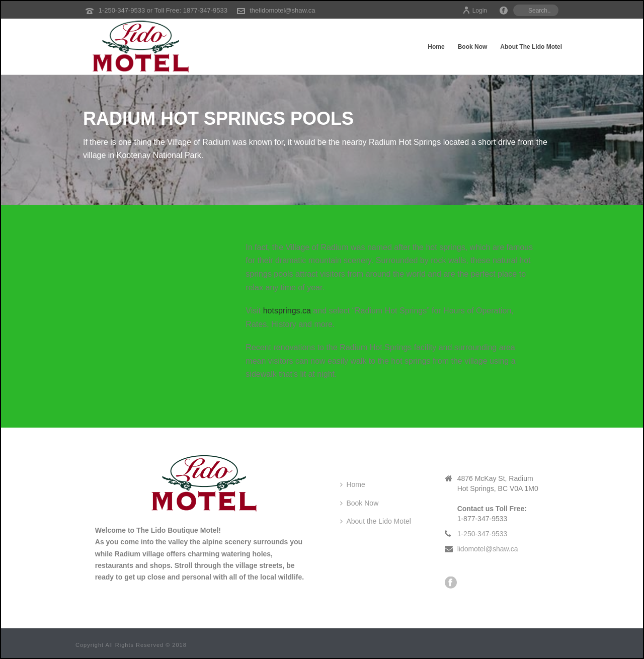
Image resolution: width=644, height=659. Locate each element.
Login (475, 11)
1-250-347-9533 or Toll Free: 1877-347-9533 (163, 10)
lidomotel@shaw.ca (488, 549)
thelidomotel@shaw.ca (282, 10)
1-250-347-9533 (482, 534)
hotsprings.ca (287, 311)
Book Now (473, 47)
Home (436, 47)
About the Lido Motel (531, 47)
